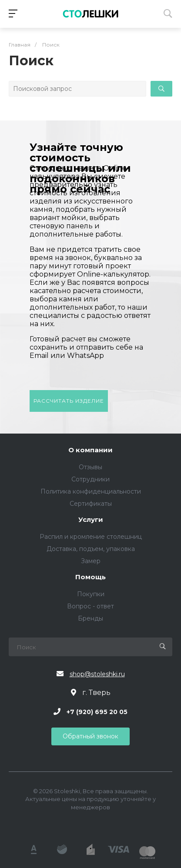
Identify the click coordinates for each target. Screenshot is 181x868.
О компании (90, 450)
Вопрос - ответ (90, 606)
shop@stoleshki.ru (97, 674)
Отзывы (90, 467)
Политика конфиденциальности (91, 491)
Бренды (90, 618)
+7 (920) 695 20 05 (97, 711)
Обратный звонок (90, 736)
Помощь (90, 577)
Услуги (91, 520)
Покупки (91, 594)
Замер (91, 561)
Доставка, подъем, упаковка (91, 549)
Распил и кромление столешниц (91, 537)
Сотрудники (90, 479)
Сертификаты (91, 504)
